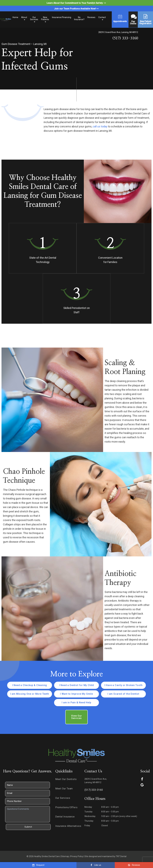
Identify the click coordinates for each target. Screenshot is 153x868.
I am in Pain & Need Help (76, 702)
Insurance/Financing (62, 17)
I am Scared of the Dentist (123, 694)
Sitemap (65, 856)
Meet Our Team (64, 789)
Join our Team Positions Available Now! (77, 9)
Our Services (34, 18)
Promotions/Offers (66, 807)
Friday (87, 825)
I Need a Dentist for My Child (76, 685)
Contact (102, 17)
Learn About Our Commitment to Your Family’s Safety (76, 3)
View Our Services (76, 717)
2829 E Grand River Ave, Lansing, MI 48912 (118, 32)
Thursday (89, 821)
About (24, 17)
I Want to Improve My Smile (76, 694)
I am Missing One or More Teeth (30, 694)
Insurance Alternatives (68, 826)
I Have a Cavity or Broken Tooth (123, 685)
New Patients (45, 18)
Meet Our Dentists (66, 779)
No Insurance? (79, 18)
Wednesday (90, 816)
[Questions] (27, 814)
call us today (100, 126)
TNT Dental (121, 856)
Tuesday (88, 812)
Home (15, 17)
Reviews (91, 17)
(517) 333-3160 (125, 38)
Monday (88, 807)
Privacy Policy (77, 856)
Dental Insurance (65, 817)
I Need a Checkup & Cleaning (30, 685)
